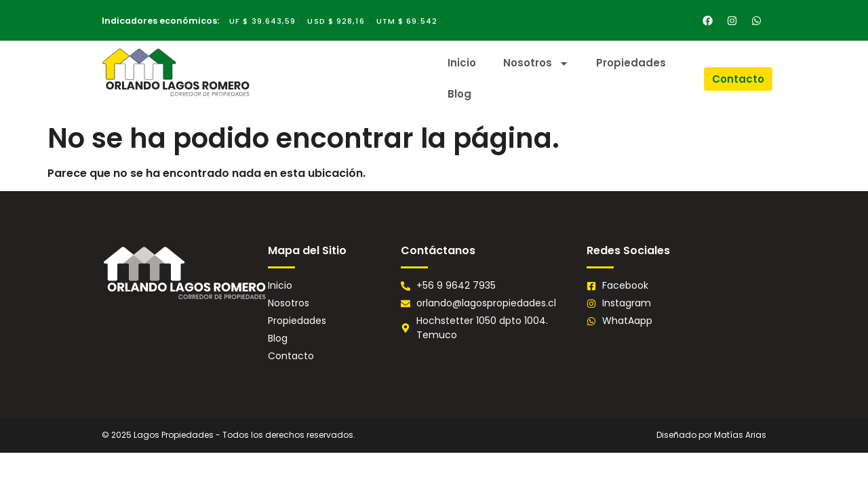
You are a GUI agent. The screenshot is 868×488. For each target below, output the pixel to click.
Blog (459, 94)
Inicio (462, 63)
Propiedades (631, 63)
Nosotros (536, 63)
